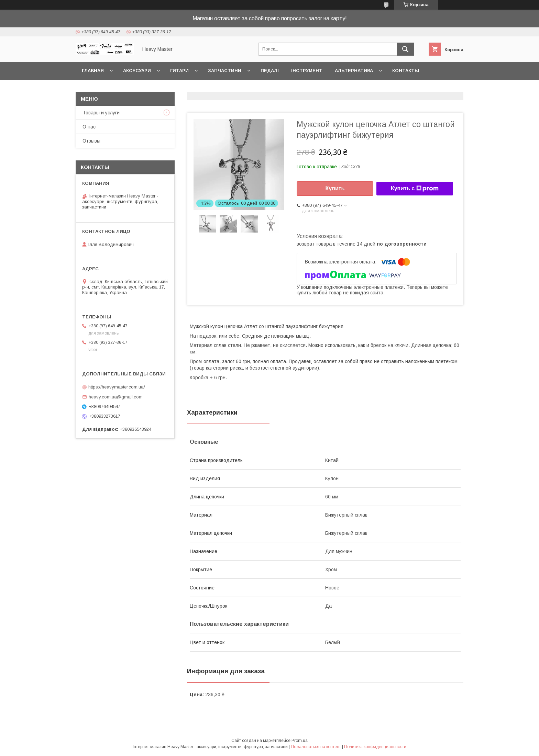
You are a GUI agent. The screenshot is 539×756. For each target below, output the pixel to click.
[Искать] (405, 49)
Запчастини (225, 71)
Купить (335, 188)
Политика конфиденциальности (375, 747)
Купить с (415, 189)
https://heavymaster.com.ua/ (117, 387)
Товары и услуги (101, 113)
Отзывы (91, 141)
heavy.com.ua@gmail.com (116, 397)
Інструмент (307, 71)
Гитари (179, 71)
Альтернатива (354, 71)
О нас (89, 127)
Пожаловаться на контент (316, 747)
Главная (93, 71)
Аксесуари (137, 71)
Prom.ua (300, 741)
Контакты (406, 71)
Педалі (270, 71)
